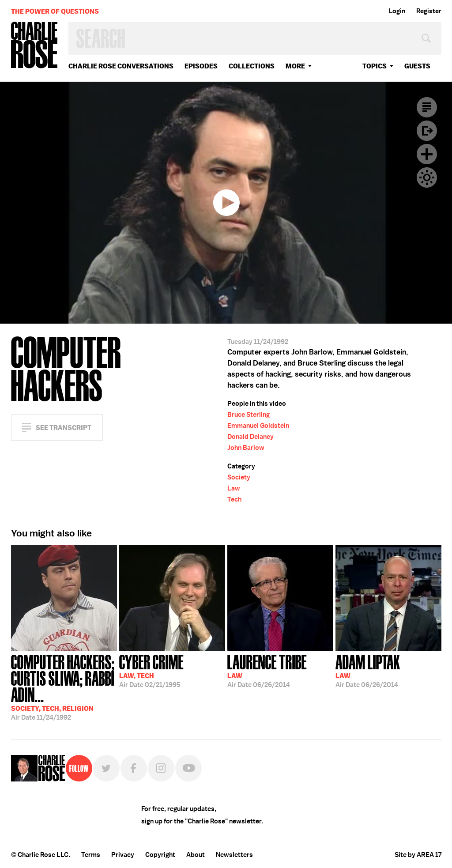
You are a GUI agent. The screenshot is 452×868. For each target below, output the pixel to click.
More (295, 66)
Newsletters (234, 855)
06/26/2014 (267, 670)
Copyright (160, 855)
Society (239, 477)
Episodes (201, 66)
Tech (234, 499)
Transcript (427, 107)
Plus (427, 154)
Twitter (106, 768)
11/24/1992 (64, 687)
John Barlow (246, 448)
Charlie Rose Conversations (121, 66)
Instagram (161, 768)
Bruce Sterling (249, 415)
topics (375, 66)
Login (397, 11)
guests (417, 66)
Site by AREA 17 (418, 855)
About (196, 855)
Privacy (123, 855)
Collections (252, 66)
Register (429, 11)
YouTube (188, 768)
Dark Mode (427, 177)
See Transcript (64, 428)
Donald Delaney (250, 437)
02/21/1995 (151, 670)
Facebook (134, 768)
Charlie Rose (34, 46)
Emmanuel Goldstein (258, 426)
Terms (91, 855)
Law (234, 488)
